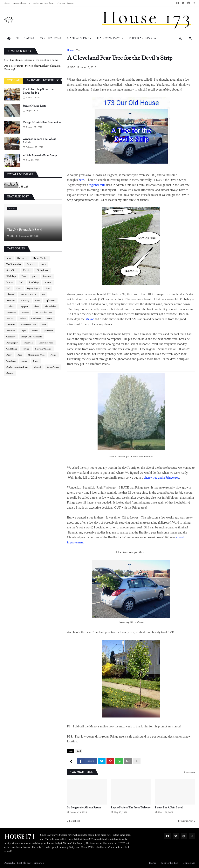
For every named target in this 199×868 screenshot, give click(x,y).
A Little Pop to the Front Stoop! (40, 156)
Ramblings (34, 283)
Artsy (9, 355)
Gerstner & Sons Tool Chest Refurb (39, 141)
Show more (190, 772)
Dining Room (43, 270)
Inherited (10, 295)
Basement (47, 276)
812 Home (33, 81)
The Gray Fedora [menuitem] (143, 39)
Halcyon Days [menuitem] (109, 39)
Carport (38, 367)
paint (9, 258)
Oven (19, 289)
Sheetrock (28, 343)
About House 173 (21, 3)
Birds (20, 355)
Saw (48, 289)
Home (7, 3)
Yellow (22, 319)
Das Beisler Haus (46, 343)
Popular (14, 81)
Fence (50, 319)
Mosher (10, 283)
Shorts (35, 331)
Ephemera (50, 301)
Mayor (90, 319)
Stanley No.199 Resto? (35, 106)
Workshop (11, 276)
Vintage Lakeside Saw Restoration (42, 123)
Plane (36, 307)
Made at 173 (22, 258)
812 (44, 295)
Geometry (11, 337)
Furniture (11, 325)
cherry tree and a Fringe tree (161, 478)
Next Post (74, 821)
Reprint (10, 373)
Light (23, 331)
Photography (12, 343)
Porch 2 (26, 349)
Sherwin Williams (43, 349)
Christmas (11, 361)
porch (35, 276)
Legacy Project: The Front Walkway (131, 808)
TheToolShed (51, 307)
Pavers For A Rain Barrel (169, 808)
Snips (36, 361)
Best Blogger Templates (30, 863)
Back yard (31, 264)
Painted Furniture (28, 295)
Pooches (10, 319)
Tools (24, 276)
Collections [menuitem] (50, 39)
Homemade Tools (28, 325)
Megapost (24, 307)
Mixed (24, 361)
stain (44, 264)
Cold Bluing (12, 349)
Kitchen (10, 307)
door (44, 325)
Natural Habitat (40, 258)
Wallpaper (48, 331)
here (81, 180)
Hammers (11, 331)
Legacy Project (34, 289)
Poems (53, 355)
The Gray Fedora (65, 3)
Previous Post (186, 821)
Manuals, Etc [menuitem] (78, 39)
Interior (48, 283)
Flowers (25, 313)
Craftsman (36, 319)
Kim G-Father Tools (43, 313)
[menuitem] (9, 39)
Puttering (25, 301)
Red (8, 289)
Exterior (27, 270)
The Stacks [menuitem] (25, 39)
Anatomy (11, 301)
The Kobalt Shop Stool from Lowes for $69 (38, 91)
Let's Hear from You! (43, 3)
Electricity (11, 313)
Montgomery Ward (36, 355)
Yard (79, 50)
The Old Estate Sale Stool (24, 230)
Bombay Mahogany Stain (17, 367)
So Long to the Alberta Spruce (84, 808)
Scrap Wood (12, 270)
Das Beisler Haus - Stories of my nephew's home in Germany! (32, 68)
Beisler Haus (52, 81)
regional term (98, 185)
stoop (38, 301)
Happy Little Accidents (32, 337)
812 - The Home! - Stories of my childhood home (31, 60)
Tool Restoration (14, 264)
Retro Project (53, 367)
